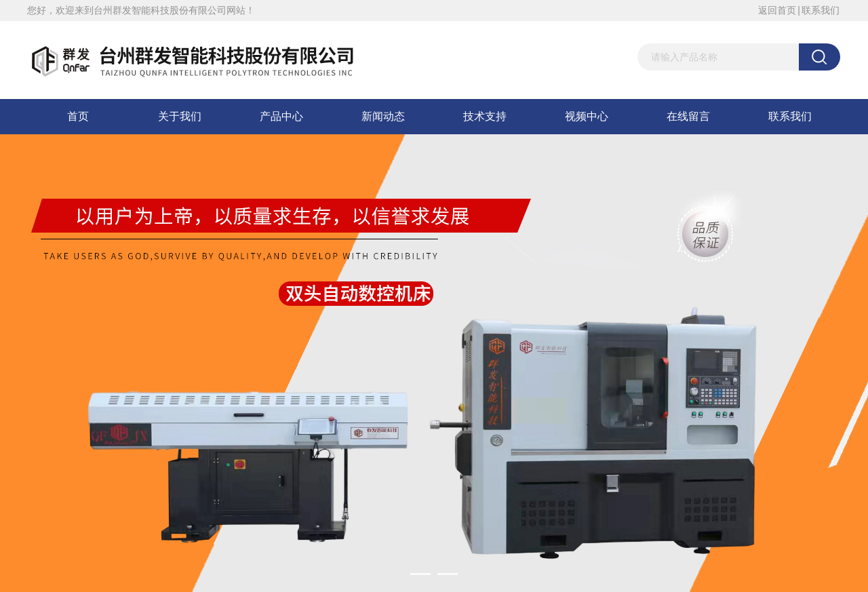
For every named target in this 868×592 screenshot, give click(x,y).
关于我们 (180, 116)
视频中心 (587, 116)
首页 (78, 116)
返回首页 (777, 10)
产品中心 (281, 116)
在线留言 (688, 116)
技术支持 (485, 116)
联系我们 (821, 10)
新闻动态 (383, 116)
